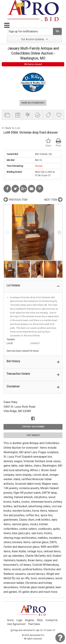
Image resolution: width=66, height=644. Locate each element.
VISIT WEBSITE (33, 435)
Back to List (11, 128)
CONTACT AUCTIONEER (33, 427)
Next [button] (59, 232)
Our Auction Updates (34, 39)
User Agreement (16, 624)
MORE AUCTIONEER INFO (33, 103)
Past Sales (34, 624)
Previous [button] (7, 232)
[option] (33, 232)
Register (30, 620)
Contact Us (51, 620)
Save (48, 143)
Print (58, 143)
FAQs (40, 620)
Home (10, 620)
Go (57, 31)
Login (19, 620)
